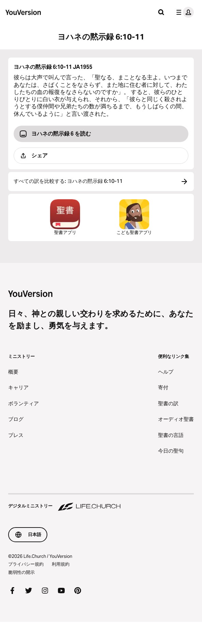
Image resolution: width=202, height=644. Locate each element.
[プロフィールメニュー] (184, 12)
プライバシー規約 (26, 564)
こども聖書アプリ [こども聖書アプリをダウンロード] (134, 217)
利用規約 (61, 564)
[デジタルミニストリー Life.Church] (101, 503)
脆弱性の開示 (21, 572)
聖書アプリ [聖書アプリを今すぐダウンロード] (65, 217)
